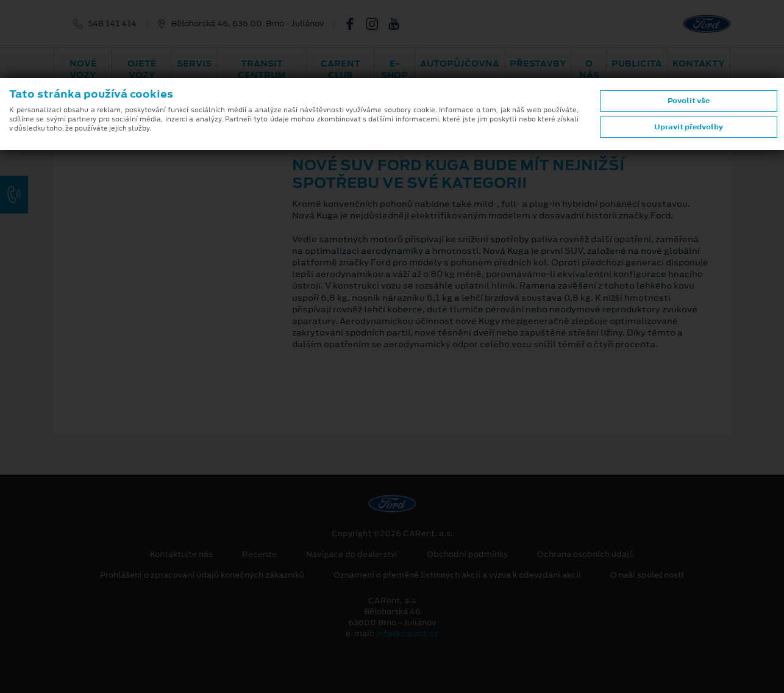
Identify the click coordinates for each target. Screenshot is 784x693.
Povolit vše (689, 101)
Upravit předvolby (689, 127)
